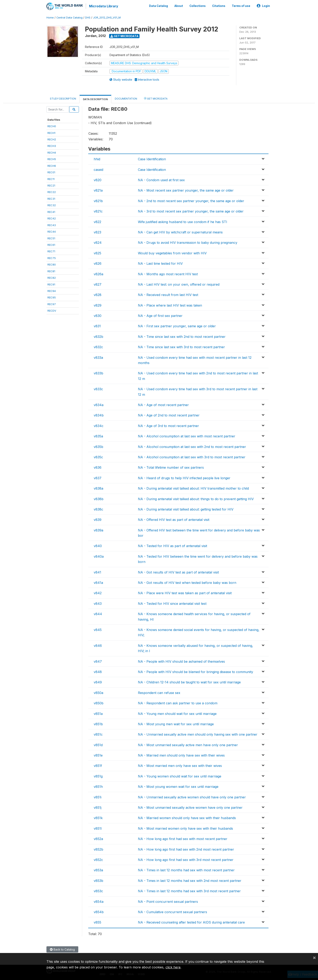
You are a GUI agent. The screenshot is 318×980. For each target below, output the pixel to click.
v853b (98, 880)
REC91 (51, 284)
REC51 (51, 238)
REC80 (52, 264)
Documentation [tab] (126, 98)
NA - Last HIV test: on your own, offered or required (179, 284)
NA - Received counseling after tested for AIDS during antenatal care (191, 922)
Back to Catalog (62, 949)
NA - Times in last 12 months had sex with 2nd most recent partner (190, 880)
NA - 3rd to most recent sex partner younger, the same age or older (191, 211)
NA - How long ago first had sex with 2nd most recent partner (186, 849)
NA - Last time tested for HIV (160, 263)
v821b (98, 201)
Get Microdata (124, 36)
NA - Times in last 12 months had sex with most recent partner (186, 870)
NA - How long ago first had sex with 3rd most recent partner (186, 859)
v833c (98, 389)
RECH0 (52, 126)
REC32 (52, 205)
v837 (98, 478)
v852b (98, 849)
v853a (98, 870)
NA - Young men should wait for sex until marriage (177, 713)
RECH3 (52, 146)
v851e (98, 755)
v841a (98, 582)
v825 (97, 253)
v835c (98, 457)
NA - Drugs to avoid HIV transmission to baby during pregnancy (188, 242)
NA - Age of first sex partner (160, 315)
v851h (98, 786)
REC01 (51, 172)
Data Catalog (158, 6)
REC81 (51, 271)
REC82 (52, 277)
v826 (98, 263)
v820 (98, 180)
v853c (98, 891)
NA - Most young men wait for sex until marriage (176, 724)
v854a (99, 901)
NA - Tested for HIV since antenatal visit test (172, 603)
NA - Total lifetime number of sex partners (171, 467)
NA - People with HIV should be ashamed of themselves (181, 661)
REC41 (51, 211)
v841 (97, 572)
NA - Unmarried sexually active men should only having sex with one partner (198, 734)
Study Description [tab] (63, 98)
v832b (98, 336)
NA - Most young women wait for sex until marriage (178, 786)
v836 (98, 467)
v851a (98, 713)
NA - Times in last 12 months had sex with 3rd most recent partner (189, 891)
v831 (97, 326)
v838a (98, 488)
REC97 (52, 304)
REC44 (52, 231)
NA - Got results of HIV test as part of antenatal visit (178, 572)
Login (263, 6)
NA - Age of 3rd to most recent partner (168, 425)
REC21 (51, 185)
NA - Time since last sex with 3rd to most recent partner (181, 347)
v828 (98, 294)
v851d (98, 745)
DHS (88, 17)
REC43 (52, 225)
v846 (98, 645)
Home (50, 17)
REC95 (52, 297)
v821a (98, 190)
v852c (98, 859)
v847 (98, 661)
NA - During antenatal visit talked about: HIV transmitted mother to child (193, 488)
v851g (98, 776)
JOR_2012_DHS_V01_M (107, 17)
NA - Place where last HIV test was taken (170, 305)
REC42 (52, 218)
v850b (99, 703)
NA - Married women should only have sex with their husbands (187, 818)
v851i (98, 797)
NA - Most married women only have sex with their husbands (185, 828)
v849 (98, 682)
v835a (98, 436)
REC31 (51, 198)
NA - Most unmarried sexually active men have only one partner (188, 745)
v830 (98, 315)
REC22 (52, 192)
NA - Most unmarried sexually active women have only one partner (190, 807)
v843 (98, 603)
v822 (97, 221)
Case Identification (152, 159)
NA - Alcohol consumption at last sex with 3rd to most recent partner (192, 457)
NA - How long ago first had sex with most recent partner (183, 838)
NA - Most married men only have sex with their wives (180, 765)
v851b (98, 724)
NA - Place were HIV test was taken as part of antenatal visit (185, 593)
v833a (98, 357)
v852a (98, 838)
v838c (98, 509)
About (179, 6)
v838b (99, 499)
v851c (98, 734)
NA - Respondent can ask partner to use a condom (178, 703)
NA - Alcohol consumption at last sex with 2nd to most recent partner (192, 446)
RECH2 (52, 139)
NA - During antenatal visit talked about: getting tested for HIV (186, 509)
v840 (98, 546)
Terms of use (241, 6)
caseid (98, 169)
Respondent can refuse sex (159, 692)
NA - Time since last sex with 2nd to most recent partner (182, 336)
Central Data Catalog (69, 17)
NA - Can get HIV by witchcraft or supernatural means (180, 232)
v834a (99, 404)
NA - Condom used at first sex (161, 180)
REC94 (52, 291)
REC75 (52, 258)
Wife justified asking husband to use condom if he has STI (183, 221)
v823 (97, 232)
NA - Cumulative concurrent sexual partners (172, 912)
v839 (98, 519)
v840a (99, 556)
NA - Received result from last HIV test (168, 294)
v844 (98, 614)
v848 (98, 671)
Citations (219, 6)
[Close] (314, 957)
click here (173, 967)
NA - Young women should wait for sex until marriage (180, 776)
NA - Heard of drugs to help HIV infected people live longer (184, 478)
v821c (98, 211)
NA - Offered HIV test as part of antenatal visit (174, 519)
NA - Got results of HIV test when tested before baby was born (187, 582)
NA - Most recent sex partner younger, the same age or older (186, 190)
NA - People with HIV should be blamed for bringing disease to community (196, 671)
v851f (98, 765)
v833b (98, 373)
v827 (98, 284)
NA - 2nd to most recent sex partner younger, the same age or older (191, 201)
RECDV (52, 310)
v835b (98, 446)
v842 (98, 593)
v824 (98, 242)
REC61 (51, 244)
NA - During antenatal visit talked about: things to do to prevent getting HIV (196, 499)
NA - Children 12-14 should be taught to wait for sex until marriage (189, 682)
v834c (99, 425)
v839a (98, 530)
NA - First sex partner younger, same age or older (177, 326)
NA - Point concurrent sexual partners (168, 901)
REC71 (51, 251)
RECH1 (51, 132)
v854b (99, 912)
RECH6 (52, 165)
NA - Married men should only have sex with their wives (181, 755)
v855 (97, 922)
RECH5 (52, 159)
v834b (99, 415)
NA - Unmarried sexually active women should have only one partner (192, 797)
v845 (98, 629)
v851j (98, 807)
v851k (98, 818)
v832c (98, 347)
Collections (198, 6)
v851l (98, 828)
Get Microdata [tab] (156, 98)
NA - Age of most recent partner (163, 404)
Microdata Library (103, 6)
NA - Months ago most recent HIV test (168, 274)
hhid (97, 159)
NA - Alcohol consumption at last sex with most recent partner (187, 436)
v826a (98, 274)
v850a (98, 692)
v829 (98, 305)
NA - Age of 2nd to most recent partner (169, 415)
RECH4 (52, 152)
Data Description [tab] (95, 99)
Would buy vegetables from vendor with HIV (172, 253)
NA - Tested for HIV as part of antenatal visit (172, 546)
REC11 (51, 179)
